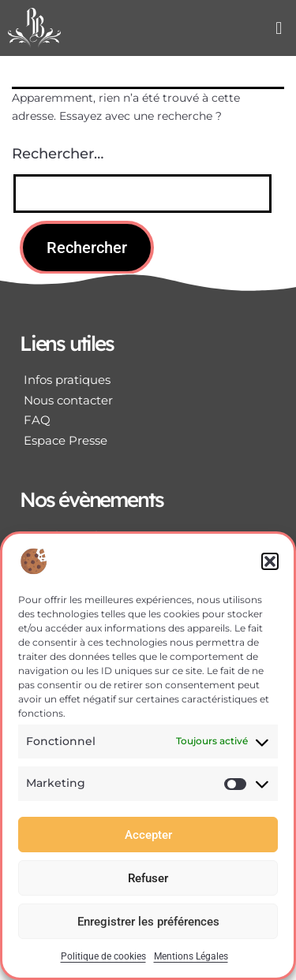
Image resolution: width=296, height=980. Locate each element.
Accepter (148, 835)
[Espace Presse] (148, 441)
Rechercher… (58, 154)
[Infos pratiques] (148, 380)
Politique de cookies (103, 956)
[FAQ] (148, 420)
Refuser (148, 878)
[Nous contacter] (148, 401)
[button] (270, 561)
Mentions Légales (191, 956)
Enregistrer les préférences (148, 922)
